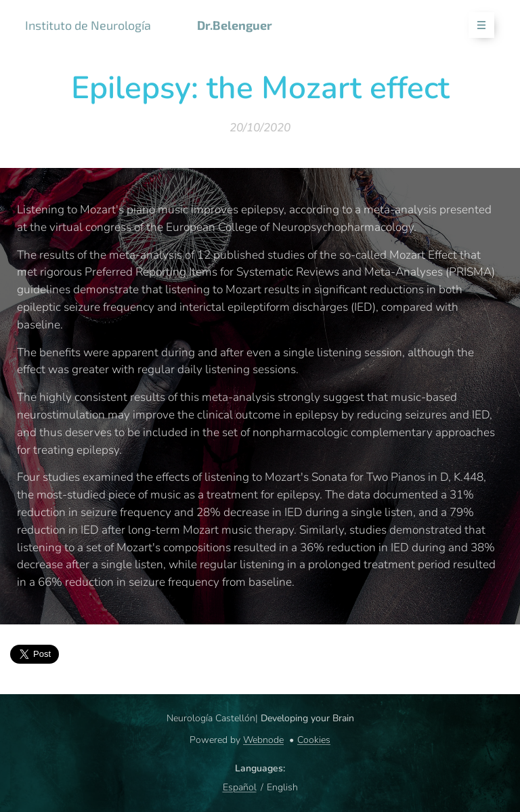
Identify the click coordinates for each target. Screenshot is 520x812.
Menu (477, 25)
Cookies (314, 740)
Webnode (263, 740)
